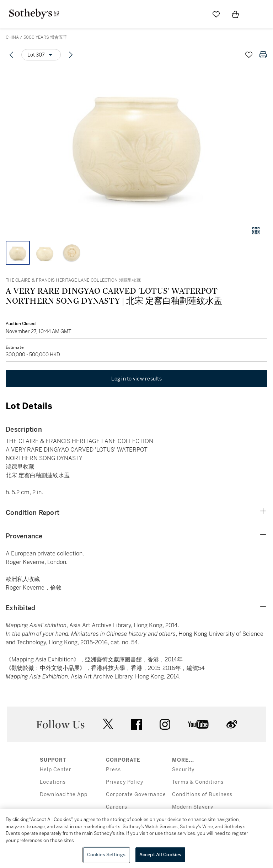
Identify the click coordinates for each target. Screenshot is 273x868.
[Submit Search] (197, 14)
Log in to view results (136, 379)
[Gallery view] (256, 231)
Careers (117, 807)
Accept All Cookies (160, 855)
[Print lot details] (263, 55)
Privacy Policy (125, 782)
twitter (108, 724)
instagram (165, 724)
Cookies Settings (106, 855)
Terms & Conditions (198, 782)
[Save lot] (249, 55)
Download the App (64, 795)
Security (183, 770)
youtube (198, 724)
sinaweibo (232, 724)
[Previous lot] (11, 55)
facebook (136, 724)
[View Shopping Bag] (235, 14)
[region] (136, 838)
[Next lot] (71, 55)
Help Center (56, 770)
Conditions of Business (202, 795)
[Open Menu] (255, 15)
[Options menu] (41, 55)
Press (113, 770)
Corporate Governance (136, 795)
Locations (53, 782)
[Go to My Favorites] (216, 14)
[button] (136, 143)
